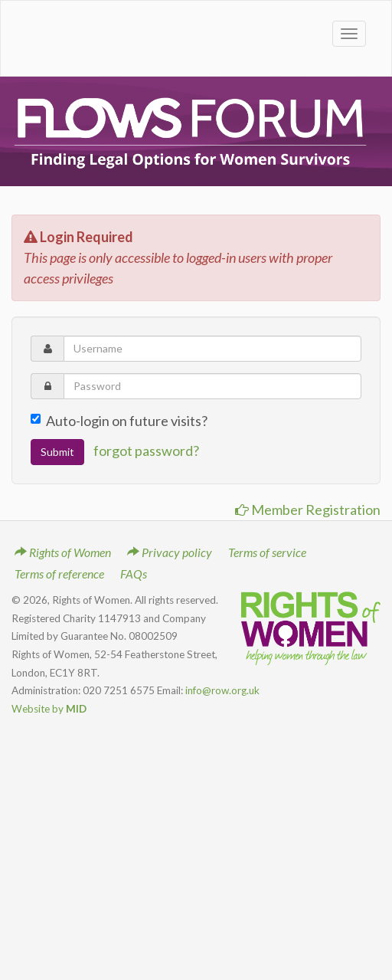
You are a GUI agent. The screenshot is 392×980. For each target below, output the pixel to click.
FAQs (134, 574)
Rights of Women (63, 552)
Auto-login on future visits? (119, 421)
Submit (57, 452)
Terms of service (267, 552)
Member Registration (308, 510)
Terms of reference (59, 574)
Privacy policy (170, 552)
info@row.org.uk (222, 690)
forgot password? (146, 450)
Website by (49, 709)
